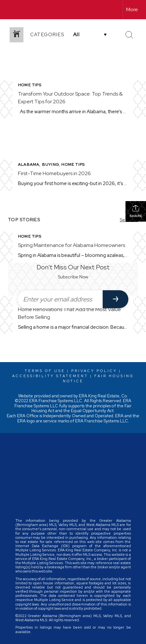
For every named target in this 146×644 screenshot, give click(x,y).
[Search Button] (129, 35)
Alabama (29, 165)
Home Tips (30, 85)
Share (136, 211)
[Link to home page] (11, 10)
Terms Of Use (45, 371)
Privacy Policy (94, 371)
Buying (50, 165)
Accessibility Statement (50, 376)
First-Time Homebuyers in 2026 (54, 173)
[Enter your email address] (60, 299)
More (132, 9)
